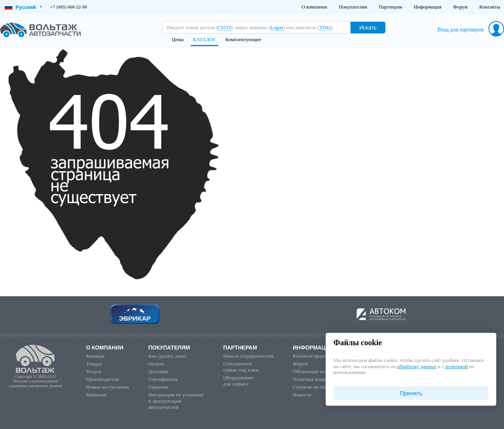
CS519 (224, 27)
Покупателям (353, 7)
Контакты (490, 7)
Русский (23, 7)
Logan (277, 27)
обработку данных (417, 366)
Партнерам (390, 7)
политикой (456, 366)
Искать (368, 28)
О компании (314, 7)
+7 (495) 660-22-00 (69, 7)
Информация (427, 7)
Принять (411, 393)
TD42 (325, 27)
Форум (461, 7)
